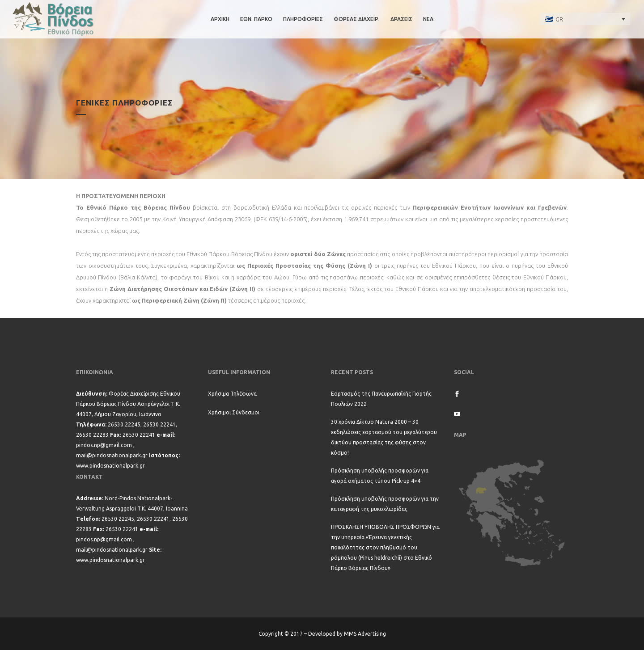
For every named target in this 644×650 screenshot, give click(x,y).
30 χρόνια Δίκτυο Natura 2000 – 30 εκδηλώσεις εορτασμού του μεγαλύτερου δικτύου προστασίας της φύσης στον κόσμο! (384, 437)
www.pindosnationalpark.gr (110, 466)
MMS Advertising (365, 634)
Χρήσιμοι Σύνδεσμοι (234, 412)
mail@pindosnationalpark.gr (112, 455)
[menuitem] (585, 19)
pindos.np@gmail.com (104, 445)
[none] (585, 19)
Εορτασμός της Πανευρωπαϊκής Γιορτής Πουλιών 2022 (381, 399)
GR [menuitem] (559, 19)
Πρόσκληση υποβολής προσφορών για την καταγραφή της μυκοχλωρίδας (385, 504)
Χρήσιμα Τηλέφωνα (232, 394)
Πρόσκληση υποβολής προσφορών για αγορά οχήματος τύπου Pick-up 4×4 (380, 476)
